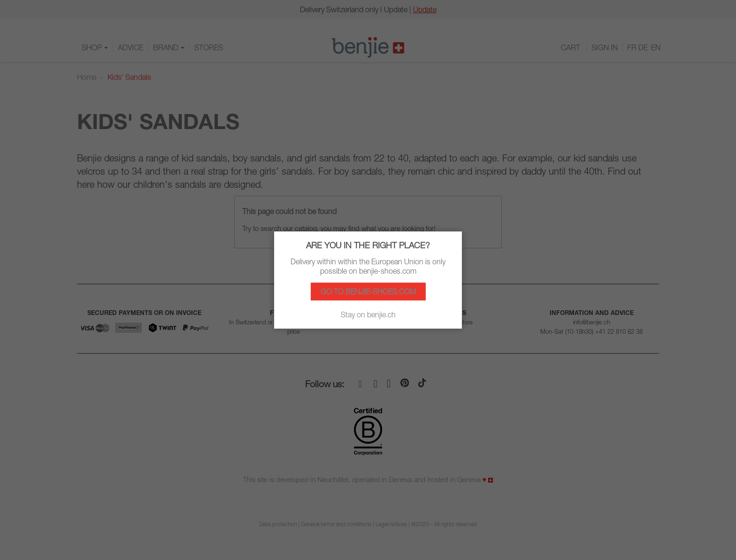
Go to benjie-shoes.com (368, 292)
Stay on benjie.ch (368, 315)
